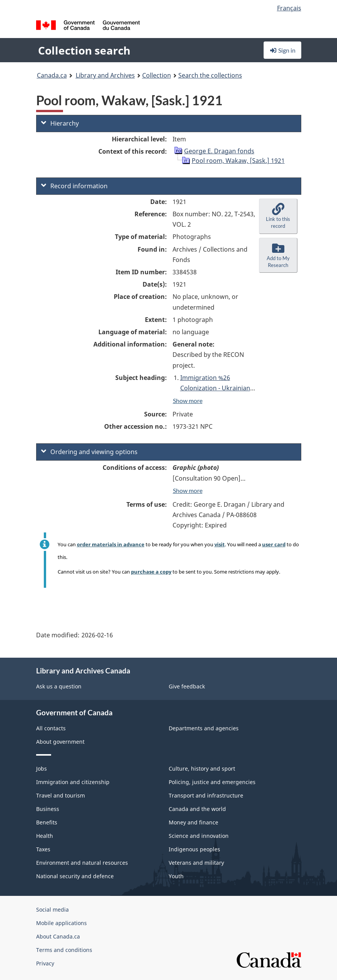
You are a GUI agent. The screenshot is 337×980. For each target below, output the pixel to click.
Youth (176, 876)
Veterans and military (196, 863)
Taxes (43, 849)
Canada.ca (52, 75)
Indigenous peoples (194, 849)
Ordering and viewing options (89, 452)
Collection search (84, 50)
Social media (52, 910)
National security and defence (75, 876)
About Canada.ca (58, 936)
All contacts (51, 728)
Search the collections (210, 75)
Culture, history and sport (202, 769)
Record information (74, 186)
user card (274, 544)
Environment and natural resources (82, 863)
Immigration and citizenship (73, 782)
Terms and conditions (64, 950)
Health (45, 836)
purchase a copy (151, 572)
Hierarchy (60, 123)
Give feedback (187, 686)
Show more (188, 400)
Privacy (45, 963)
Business (48, 809)
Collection (157, 75)
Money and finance (193, 822)
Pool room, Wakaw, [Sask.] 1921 (238, 161)
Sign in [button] (282, 50)
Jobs (42, 769)
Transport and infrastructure (206, 795)
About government (60, 742)
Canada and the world (197, 809)
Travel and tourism (61, 795)
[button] (278, 216)
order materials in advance (111, 544)
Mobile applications (61, 923)
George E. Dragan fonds (219, 151)
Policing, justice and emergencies (212, 782)
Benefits (47, 822)
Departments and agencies (204, 728)
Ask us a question (59, 686)
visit (220, 544)
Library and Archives (105, 75)
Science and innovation (199, 836)
